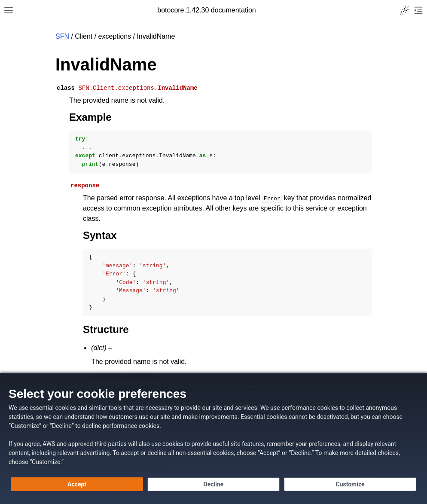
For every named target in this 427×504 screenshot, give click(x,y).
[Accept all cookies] (77, 484)
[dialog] (213, 438)
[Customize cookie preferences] (350, 484)
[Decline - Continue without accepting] (213, 484)
